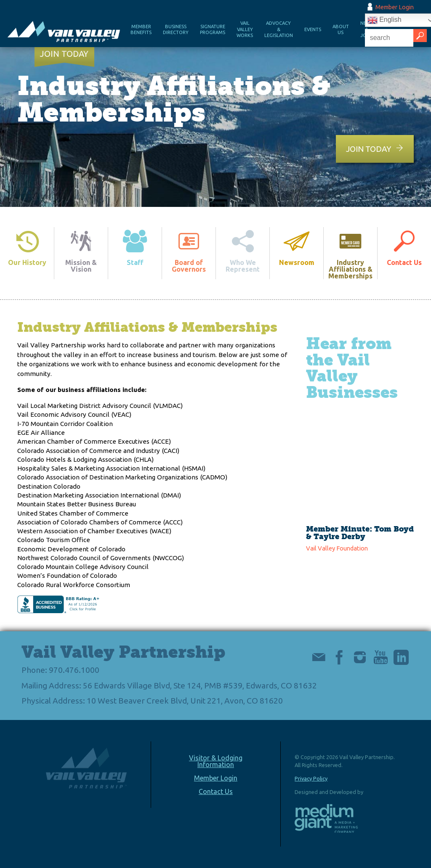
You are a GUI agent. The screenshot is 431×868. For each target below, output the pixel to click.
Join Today (64, 54)
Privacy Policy (311, 778)
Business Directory (176, 30)
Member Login (395, 7)
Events (313, 29)
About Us (341, 30)
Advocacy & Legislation (279, 29)
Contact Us (216, 791)
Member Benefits (141, 30)
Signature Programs (213, 30)
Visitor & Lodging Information (216, 761)
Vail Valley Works (245, 29)
